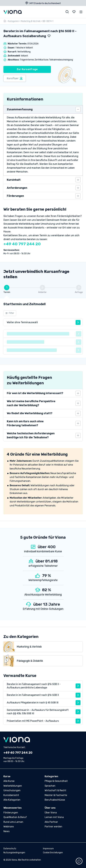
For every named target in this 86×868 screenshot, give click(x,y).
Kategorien (13, 21)
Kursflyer (15, 78)
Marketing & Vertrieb (31, 21)
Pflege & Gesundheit (56, 781)
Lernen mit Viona (54, 817)
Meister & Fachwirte (56, 795)
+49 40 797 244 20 (22, 244)
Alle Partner (51, 822)
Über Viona (51, 813)
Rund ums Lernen (13, 822)
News (6, 831)
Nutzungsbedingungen (14, 853)
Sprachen (50, 786)
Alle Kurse (9, 781)
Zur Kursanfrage (27, 69)
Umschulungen (12, 790)
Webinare (9, 827)
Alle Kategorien (12, 800)
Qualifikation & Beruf (15, 817)
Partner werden (53, 827)
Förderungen (11, 813)
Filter (10, 313)
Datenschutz (10, 849)
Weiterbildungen (13, 786)
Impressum (48, 849)
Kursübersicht (11, 795)
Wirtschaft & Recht (55, 790)
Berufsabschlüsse (55, 800)
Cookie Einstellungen (53, 853)
